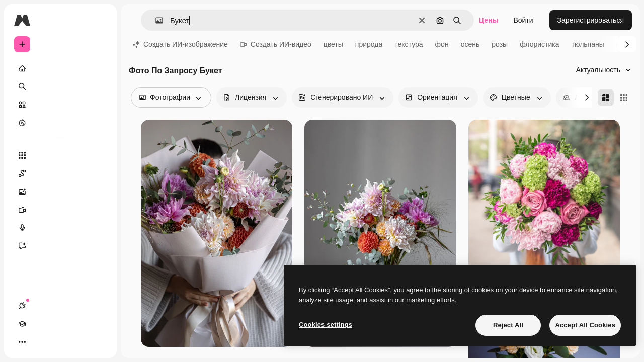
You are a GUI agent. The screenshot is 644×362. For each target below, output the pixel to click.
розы (500, 44)
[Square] (624, 98)
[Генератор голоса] (60, 228)
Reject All (508, 325)
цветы (333, 44)
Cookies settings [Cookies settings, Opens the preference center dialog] (326, 325)
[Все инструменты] (60, 155)
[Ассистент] (60, 246)
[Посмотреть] (60, 123)
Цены (489, 20)
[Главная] (60, 68)
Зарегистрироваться (591, 20)
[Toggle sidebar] (99, 20)
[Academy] (40, 342)
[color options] (517, 98)
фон (442, 44)
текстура (409, 44)
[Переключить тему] (58, 342)
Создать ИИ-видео (276, 44)
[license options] (252, 98)
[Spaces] (60, 173)
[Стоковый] (60, 105)
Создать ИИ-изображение (180, 44)
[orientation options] (438, 98)
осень (470, 44)
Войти (523, 20)
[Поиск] (60, 86)
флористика (539, 44)
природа (369, 44)
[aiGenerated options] (343, 98)
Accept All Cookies (585, 325)
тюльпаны (588, 44)
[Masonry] (606, 98)
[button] (155, 20)
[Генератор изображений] (60, 192)
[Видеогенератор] (60, 210)
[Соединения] (22, 342)
